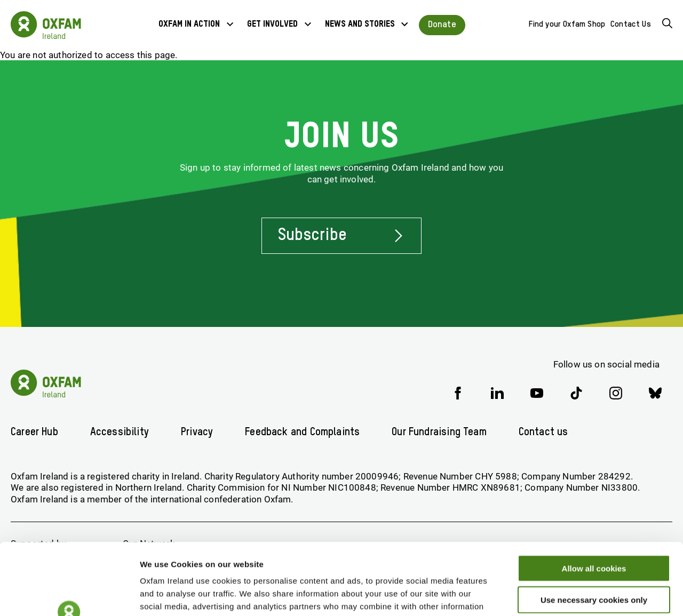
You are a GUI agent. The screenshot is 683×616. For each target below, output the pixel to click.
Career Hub (34, 432)
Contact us (543, 432)
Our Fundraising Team (439, 432)
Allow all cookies (594, 501)
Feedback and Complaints (302, 432)
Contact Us (631, 24)
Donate (442, 25)
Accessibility (120, 432)
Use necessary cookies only (594, 533)
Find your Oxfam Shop (567, 24)
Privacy (197, 432)
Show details (560, 595)
